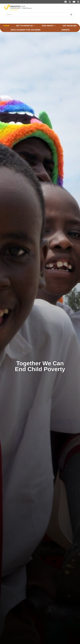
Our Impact (49, 26)
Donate (66, 30)
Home (6, 26)
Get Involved (70, 26)
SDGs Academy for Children (26, 30)
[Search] (71, 15)
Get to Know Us (25, 26)
